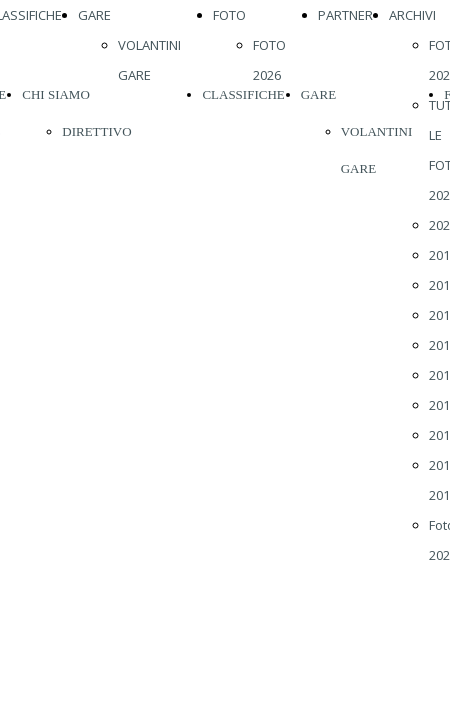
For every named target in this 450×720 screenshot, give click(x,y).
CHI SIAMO (56, 94)
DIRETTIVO (96, 131)
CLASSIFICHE (243, 94)
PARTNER (345, 15)
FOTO (229, 15)
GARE (94, 15)
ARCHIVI (412, 15)
